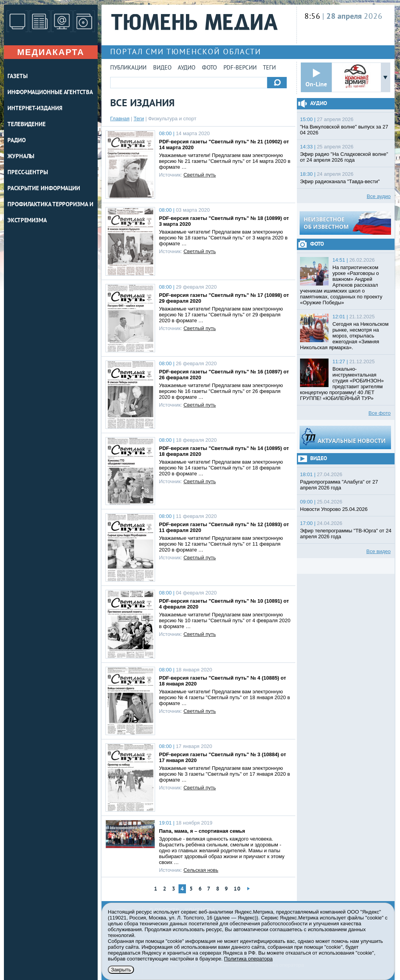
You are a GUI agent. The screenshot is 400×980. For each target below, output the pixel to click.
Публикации (128, 68)
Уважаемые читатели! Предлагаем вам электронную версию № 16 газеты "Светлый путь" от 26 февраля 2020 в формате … (221, 391)
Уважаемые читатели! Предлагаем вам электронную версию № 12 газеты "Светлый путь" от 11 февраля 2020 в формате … (221, 544)
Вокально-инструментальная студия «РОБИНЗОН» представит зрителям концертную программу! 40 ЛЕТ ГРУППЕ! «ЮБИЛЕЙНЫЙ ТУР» (342, 384)
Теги (269, 68)
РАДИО (17, 141)
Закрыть (121, 970)
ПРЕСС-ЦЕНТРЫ (28, 173)
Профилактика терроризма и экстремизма (50, 213)
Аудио (187, 68)
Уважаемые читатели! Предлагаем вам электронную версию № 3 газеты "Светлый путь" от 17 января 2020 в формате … (224, 774)
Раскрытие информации (44, 189)
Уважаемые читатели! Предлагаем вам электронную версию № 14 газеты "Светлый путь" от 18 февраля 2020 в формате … (221, 468)
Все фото (379, 413)
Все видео (379, 551)
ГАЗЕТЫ (17, 77)
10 (237, 889)
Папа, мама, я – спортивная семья (202, 831)
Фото (209, 68)
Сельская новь (201, 870)
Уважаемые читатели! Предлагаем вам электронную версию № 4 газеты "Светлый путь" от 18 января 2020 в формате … (224, 697)
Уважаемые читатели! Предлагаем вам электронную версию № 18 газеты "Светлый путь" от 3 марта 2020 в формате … (223, 238)
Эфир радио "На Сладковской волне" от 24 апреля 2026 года (344, 157)
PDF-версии (240, 68)
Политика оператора (248, 959)
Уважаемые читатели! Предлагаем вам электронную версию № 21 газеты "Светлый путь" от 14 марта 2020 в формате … (225, 161)
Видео (162, 68)
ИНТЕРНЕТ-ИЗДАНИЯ (35, 109)
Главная (120, 119)
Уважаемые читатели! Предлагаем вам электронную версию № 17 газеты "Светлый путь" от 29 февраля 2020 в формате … (221, 315)
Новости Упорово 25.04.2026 (334, 509)
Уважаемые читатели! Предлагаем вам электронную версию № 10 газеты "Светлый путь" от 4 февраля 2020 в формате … (225, 620)
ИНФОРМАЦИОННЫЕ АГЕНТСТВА (50, 93)
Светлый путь (200, 175)
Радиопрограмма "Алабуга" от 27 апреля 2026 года (339, 485)
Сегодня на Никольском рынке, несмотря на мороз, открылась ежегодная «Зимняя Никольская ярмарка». (344, 336)
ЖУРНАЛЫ (21, 157)
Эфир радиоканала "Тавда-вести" (340, 181)
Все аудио (379, 196)
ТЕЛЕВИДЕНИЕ (27, 125)
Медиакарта (51, 52)
